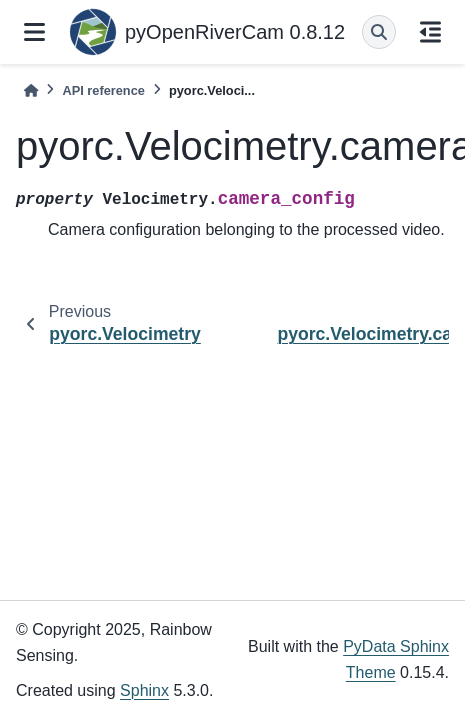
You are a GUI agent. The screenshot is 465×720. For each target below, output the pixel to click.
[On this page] (430, 32)
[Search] (379, 32)
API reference (103, 90)
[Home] (31, 90)
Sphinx (144, 690)
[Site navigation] (34, 32)
